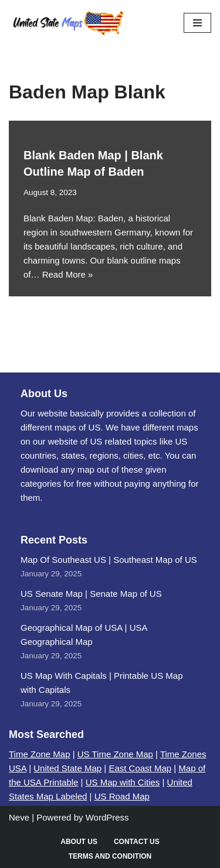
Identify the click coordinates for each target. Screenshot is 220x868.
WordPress (107, 817)
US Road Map (122, 796)
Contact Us (137, 842)
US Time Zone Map (115, 754)
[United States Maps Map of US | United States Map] (67, 23)
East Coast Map (140, 768)
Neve (19, 817)
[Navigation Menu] (197, 23)
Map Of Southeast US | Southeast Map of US (109, 560)
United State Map (67, 768)
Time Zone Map (39, 754)
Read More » (68, 274)
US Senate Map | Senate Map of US (91, 594)
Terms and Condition (110, 856)
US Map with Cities (123, 782)
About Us (79, 842)
